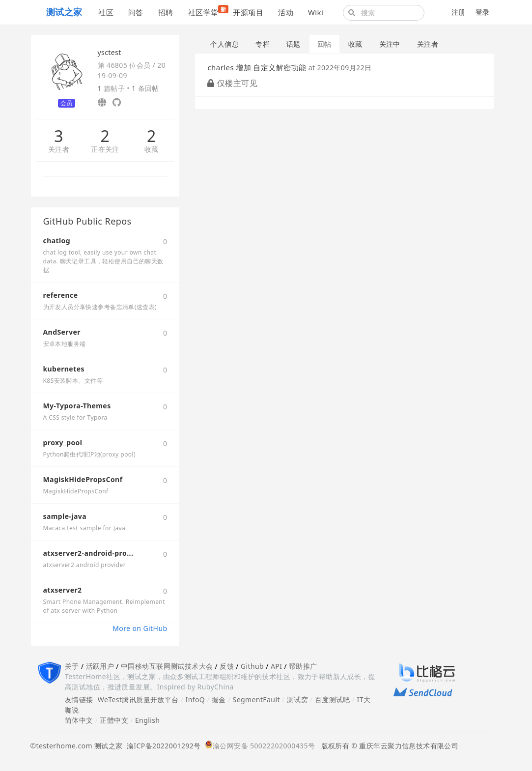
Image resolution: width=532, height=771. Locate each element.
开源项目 (248, 12)
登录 (483, 12)
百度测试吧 (333, 700)
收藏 (152, 150)
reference (61, 295)
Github (252, 666)
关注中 (390, 44)
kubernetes (64, 369)
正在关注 (105, 150)
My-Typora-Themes (77, 406)
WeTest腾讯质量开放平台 (138, 700)
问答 (136, 12)
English (148, 720)
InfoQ (195, 700)
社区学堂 (207, 11)
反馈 (227, 666)
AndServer (62, 332)
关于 (72, 666)
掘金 (219, 700)
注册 (459, 12)
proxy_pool (63, 443)
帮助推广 (303, 666)
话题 (294, 44)
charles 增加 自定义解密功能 (257, 67)
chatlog (57, 241)
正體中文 (114, 720)
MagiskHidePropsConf (83, 479)
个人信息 (224, 44)
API (276, 666)
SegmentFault (256, 700)
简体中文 (79, 720)
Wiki (316, 12)
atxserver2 (63, 590)
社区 (106, 12)
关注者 (59, 150)
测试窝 (297, 700)
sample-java (65, 516)
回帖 (324, 44)
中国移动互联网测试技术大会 (167, 666)
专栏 (263, 44)
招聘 (166, 12)
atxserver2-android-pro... (88, 553)
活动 (286, 12)
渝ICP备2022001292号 (162, 746)
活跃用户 (100, 666)
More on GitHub (140, 628)
